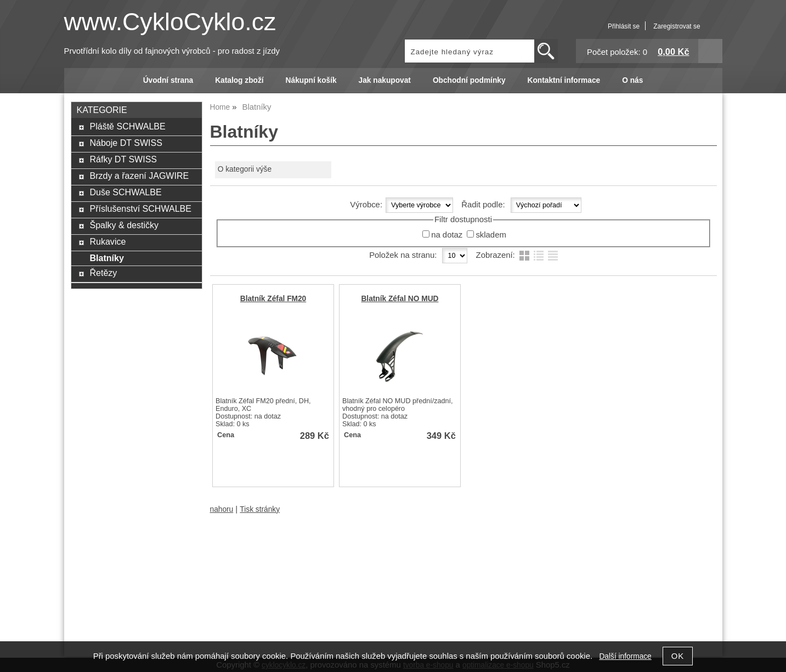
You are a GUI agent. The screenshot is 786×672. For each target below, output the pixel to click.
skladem (491, 235)
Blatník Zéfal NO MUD (400, 299)
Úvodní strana (168, 80)
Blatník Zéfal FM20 (273, 299)
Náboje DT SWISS (126, 143)
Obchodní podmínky (469, 80)
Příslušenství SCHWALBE (140, 208)
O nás (632, 80)
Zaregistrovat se (677, 26)
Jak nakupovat (385, 80)
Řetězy (103, 273)
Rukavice (108, 241)
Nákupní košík (311, 80)
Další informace (625, 656)
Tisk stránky (260, 509)
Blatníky (106, 258)
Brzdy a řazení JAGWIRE (139, 176)
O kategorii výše (245, 169)
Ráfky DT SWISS (123, 159)
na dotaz (447, 235)
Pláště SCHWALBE (127, 126)
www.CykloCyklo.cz (170, 22)
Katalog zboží (239, 80)
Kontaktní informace (564, 80)
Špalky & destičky (124, 225)
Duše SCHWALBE (125, 192)
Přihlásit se (624, 26)
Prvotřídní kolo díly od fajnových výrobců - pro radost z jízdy (172, 51)
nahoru (222, 509)
